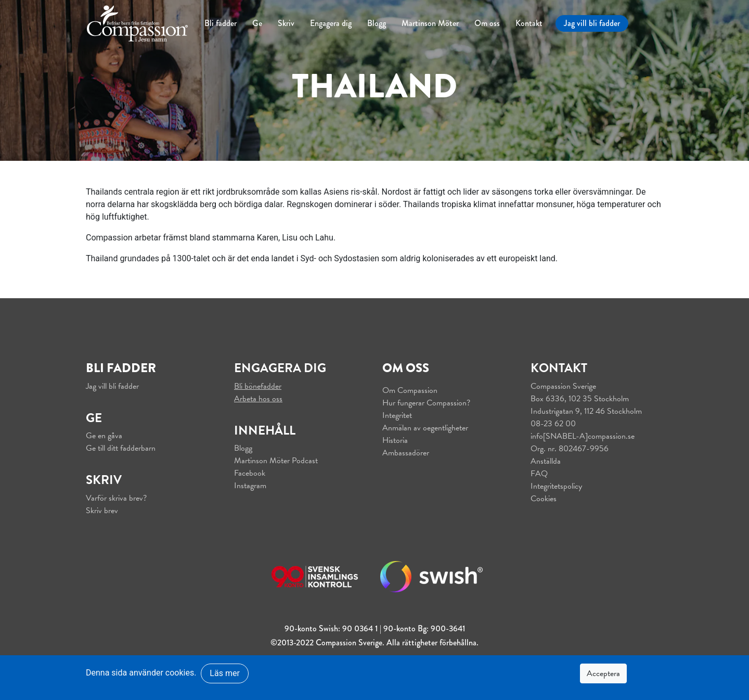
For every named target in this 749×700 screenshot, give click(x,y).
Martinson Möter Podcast (276, 461)
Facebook (250, 473)
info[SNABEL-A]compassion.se (583, 436)
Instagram (250, 486)
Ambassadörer (406, 453)
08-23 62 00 (553, 424)
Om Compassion (410, 390)
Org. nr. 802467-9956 (570, 449)
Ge (257, 23)
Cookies (544, 499)
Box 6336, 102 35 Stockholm (580, 399)
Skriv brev (102, 511)
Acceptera (603, 673)
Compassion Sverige (563, 386)
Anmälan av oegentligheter (425, 428)
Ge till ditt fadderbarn (121, 448)
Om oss (487, 23)
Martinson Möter (430, 23)
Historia (395, 440)
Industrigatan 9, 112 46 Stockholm (586, 411)
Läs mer (224, 673)
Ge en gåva (104, 436)
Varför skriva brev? (116, 498)
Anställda (546, 461)
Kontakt (529, 23)
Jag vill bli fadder (592, 23)
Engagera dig (331, 23)
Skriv (286, 23)
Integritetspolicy (556, 486)
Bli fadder (221, 23)
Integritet (397, 415)
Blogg (377, 23)
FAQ (539, 474)
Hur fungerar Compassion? (426, 403)
